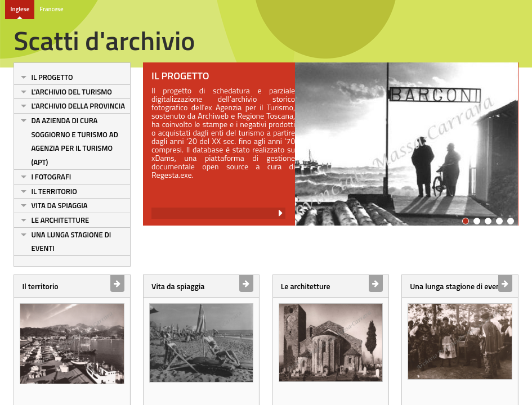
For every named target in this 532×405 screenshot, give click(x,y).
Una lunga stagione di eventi (71, 242)
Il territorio (54, 191)
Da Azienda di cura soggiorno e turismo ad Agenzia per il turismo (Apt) (74, 141)
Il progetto (52, 77)
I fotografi (51, 177)
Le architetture (60, 220)
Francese (51, 9)
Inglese (20, 9)
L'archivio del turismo (71, 92)
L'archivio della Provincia (78, 106)
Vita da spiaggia (59, 205)
